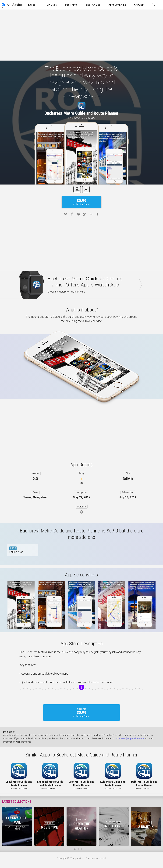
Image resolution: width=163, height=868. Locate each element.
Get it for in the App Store (81, 712)
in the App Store (81, 202)
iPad (86, 191)
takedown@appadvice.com (130, 738)
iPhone (77, 191)
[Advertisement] (81, 35)
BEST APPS (71, 5)
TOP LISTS (51, 5)
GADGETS (139, 5)
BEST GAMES (93, 5)
